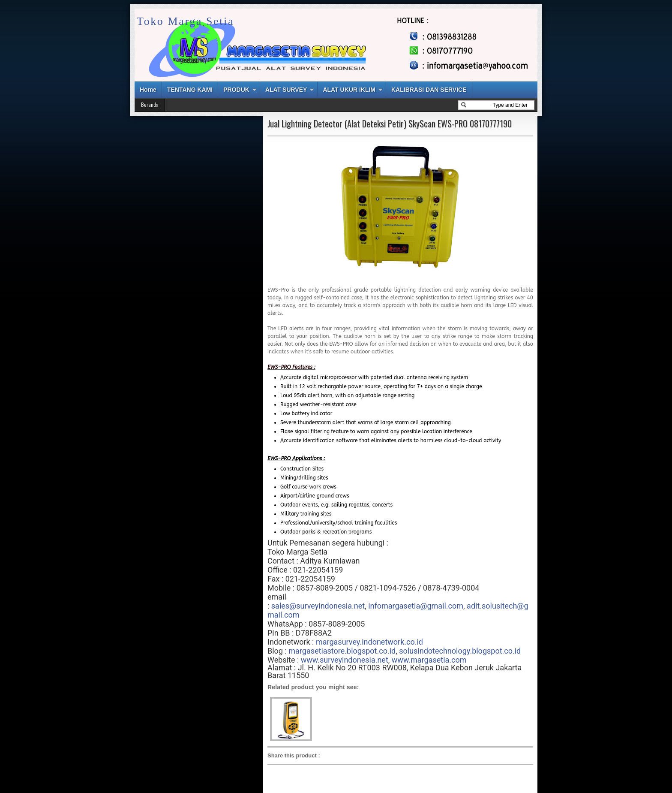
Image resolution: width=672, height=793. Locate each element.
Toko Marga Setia (185, 21)
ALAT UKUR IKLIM (349, 90)
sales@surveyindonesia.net (318, 606)
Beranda (150, 104)
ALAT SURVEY (286, 90)
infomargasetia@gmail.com (416, 606)
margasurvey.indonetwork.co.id (369, 642)
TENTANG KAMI (190, 90)
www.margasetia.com (429, 660)
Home (148, 90)
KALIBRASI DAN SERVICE (429, 90)
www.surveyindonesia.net (345, 660)
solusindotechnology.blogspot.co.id (460, 651)
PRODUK (236, 90)
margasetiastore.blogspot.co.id (342, 651)
